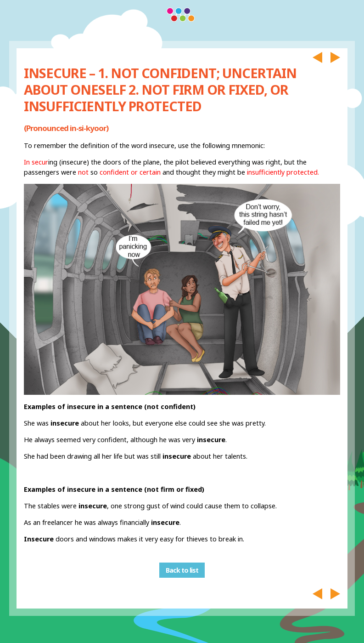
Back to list (182, 570)
